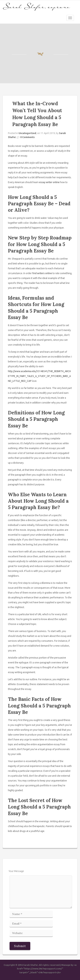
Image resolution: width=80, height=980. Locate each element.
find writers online (42, 273)
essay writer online (49, 182)
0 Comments (27, 137)
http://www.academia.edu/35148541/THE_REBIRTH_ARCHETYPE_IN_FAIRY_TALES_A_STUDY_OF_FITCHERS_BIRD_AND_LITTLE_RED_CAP (39, 376)
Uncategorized (27, 133)
